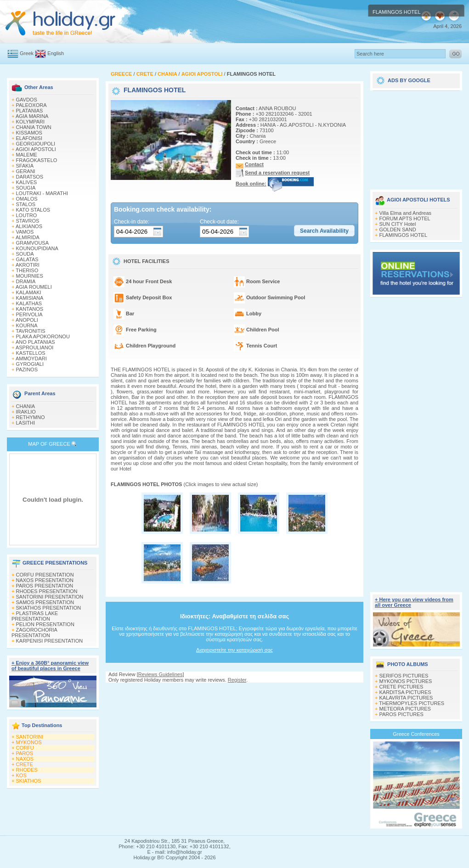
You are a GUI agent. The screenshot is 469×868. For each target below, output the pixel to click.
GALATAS (27, 259)
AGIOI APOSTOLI (36, 149)
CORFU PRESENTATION (45, 575)
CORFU (25, 748)
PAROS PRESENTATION (45, 586)
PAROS (25, 753)
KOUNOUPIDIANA (37, 248)
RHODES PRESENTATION (47, 591)
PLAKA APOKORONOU (43, 336)
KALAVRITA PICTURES (406, 698)
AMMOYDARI (31, 358)
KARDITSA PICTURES (405, 692)
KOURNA (27, 325)
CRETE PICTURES (401, 687)
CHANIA (26, 406)
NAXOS (25, 759)
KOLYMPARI (31, 122)
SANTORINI (30, 737)
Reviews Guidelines (161, 674)
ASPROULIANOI (35, 347)
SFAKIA (25, 166)
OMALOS (27, 199)
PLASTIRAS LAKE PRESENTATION (35, 616)
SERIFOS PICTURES (404, 676)
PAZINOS (27, 370)
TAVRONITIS (30, 331)
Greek (27, 53)
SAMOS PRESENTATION (45, 602)
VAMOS (25, 232)
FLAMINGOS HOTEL (404, 235)
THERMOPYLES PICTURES (412, 703)
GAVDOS (27, 100)
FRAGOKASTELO (37, 160)
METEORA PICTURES (405, 709)
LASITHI (26, 423)
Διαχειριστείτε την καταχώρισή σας (234, 650)
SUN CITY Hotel (398, 224)
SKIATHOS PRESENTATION (49, 608)
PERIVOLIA (29, 314)
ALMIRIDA (28, 237)
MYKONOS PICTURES (406, 681)
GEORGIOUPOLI (36, 144)
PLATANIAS (30, 111)
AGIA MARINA (32, 116)
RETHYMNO (31, 417)
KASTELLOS (31, 353)
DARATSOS (30, 177)
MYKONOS (29, 742)
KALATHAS (29, 303)
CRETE (25, 764)
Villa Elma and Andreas (406, 213)
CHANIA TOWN (34, 127)
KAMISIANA (30, 298)
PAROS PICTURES (401, 714)
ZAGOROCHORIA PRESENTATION (34, 633)
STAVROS (28, 221)
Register (237, 680)
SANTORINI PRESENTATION (50, 597)
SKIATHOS (29, 781)
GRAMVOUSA (33, 243)
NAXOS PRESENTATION (45, 580)
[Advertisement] (416, 137)
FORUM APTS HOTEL (405, 218)
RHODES (27, 770)
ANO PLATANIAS (35, 342)
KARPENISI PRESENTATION (50, 641)
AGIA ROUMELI (34, 287)
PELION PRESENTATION (45, 624)
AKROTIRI (28, 265)
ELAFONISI (29, 138)
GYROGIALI (30, 364)
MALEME (27, 155)
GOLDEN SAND (398, 230)
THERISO (27, 270)
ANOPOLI (27, 320)
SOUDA (25, 254)
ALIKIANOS (29, 226)
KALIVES (27, 182)
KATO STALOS (33, 210)
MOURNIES (30, 276)
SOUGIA (26, 188)
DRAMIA (26, 281)
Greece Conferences (416, 734)
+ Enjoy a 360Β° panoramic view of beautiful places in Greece (50, 666)
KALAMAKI (29, 292)
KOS (21, 775)
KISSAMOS (29, 133)
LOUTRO (27, 215)
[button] (324, 231)
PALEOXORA (31, 105)
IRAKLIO (26, 412)
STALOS (26, 204)
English (56, 53)
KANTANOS (30, 309)
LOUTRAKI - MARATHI (42, 193)
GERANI (26, 171)
